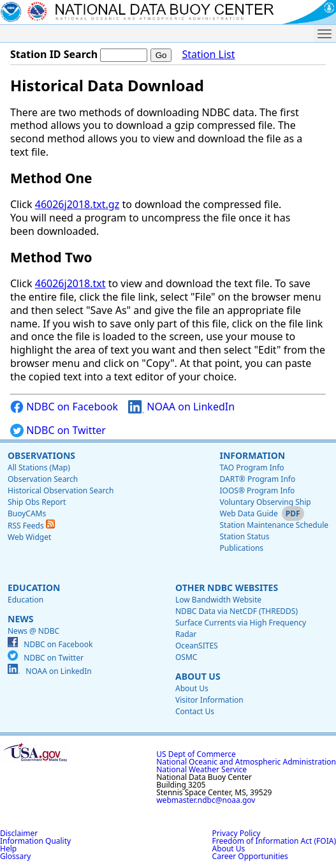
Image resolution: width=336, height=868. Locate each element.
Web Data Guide (248, 513)
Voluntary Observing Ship (265, 502)
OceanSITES (197, 646)
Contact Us (195, 711)
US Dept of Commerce (196, 754)
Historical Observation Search (61, 490)
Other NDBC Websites (227, 587)
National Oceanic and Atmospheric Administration (246, 762)
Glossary (15, 856)
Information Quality (35, 841)
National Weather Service (201, 769)
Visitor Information (209, 700)
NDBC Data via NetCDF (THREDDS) (237, 611)
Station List (208, 55)
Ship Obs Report (37, 502)
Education (34, 587)
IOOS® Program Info (257, 490)
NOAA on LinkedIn (181, 407)
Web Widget (29, 537)
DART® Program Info (257, 479)
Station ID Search (54, 54)
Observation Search (43, 479)
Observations (41, 455)
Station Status (244, 536)
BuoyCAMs (27, 513)
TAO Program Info (252, 468)
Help (8, 849)
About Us (198, 676)
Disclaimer (19, 833)
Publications (241, 548)
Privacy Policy (237, 833)
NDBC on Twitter (58, 430)
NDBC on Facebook (64, 407)
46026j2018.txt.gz (77, 204)
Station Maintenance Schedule (274, 525)
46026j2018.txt (70, 283)
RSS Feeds (31, 526)
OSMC (186, 657)
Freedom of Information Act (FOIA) (274, 841)
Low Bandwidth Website (218, 600)
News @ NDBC (33, 631)
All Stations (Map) (39, 468)
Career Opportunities (250, 856)
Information (252, 455)
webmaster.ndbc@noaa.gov (206, 800)
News (20, 619)
